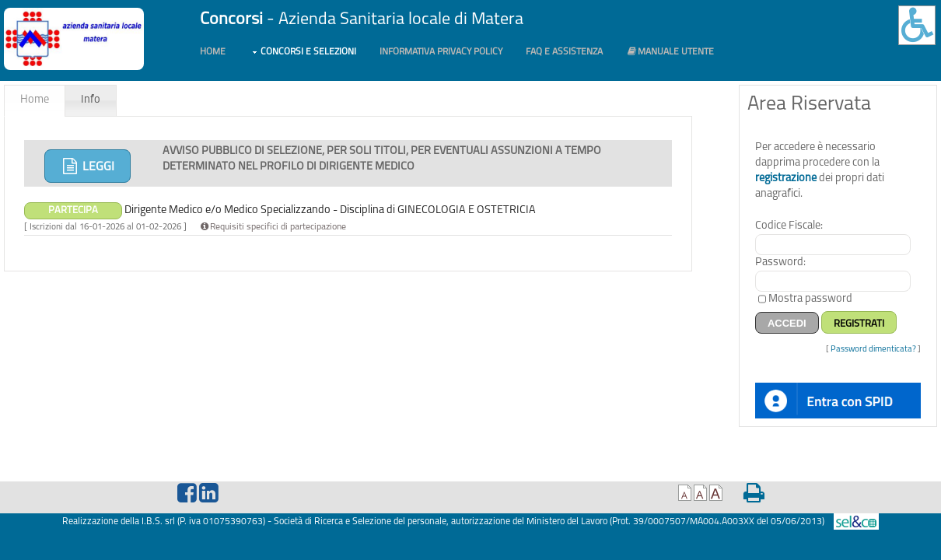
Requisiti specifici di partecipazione (272, 227)
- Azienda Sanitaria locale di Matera (362, 20)
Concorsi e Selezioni (308, 52)
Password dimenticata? (873, 350)
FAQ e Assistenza (564, 52)
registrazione (786, 178)
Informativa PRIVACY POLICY (441, 52)
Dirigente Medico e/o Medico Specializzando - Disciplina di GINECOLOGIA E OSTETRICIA (280, 210)
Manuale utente (670, 52)
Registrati (859, 324)
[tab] (35, 101)
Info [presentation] (91, 100)
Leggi (87, 166)
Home (213, 52)
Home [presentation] (35, 100)
